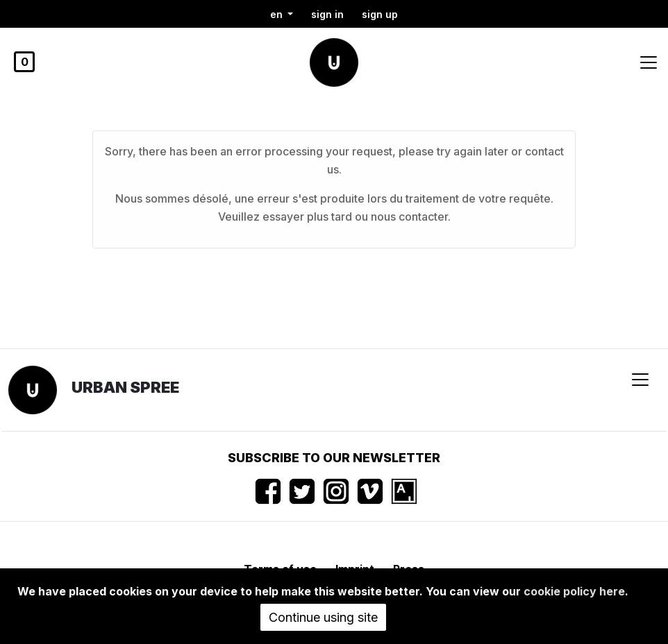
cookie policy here (574, 591)
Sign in (327, 14)
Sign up (380, 14)
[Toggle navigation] (649, 62)
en (278, 14)
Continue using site (323, 617)
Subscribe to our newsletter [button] (334, 458)
